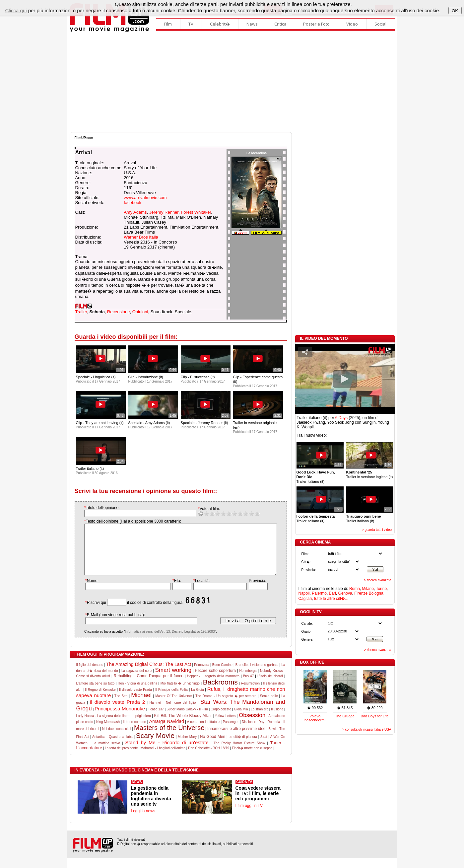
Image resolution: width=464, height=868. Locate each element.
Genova (345, 593)
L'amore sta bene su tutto (96, 693)
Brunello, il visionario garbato (257, 675)
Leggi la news (143, 821)
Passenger (231, 732)
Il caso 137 (156, 719)
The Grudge (345, 716)
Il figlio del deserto (90, 675)
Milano (368, 589)
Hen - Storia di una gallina (137, 693)
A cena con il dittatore (203, 732)
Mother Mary (187, 747)
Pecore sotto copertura (215, 681)
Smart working (173, 680)
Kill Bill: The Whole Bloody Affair (183, 726)
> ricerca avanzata (378, 580)
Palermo (319, 593)
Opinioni (140, 312)
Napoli (304, 593)
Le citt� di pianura (243, 747)
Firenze (361, 593)
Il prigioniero (142, 726)
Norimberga (248, 681)
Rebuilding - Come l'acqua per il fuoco (149, 686)
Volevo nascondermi (315, 718)
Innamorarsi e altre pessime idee (236, 739)
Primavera (202, 675)
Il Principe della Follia (171, 700)
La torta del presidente (121, 758)
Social (380, 24)
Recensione (119, 312)
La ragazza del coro (136, 681)
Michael (141, 705)
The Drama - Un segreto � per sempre (226, 706)
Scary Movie (155, 745)
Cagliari (305, 599)
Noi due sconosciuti (117, 739)
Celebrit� (220, 24)
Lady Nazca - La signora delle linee (103, 726)
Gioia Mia (241, 719)
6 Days (341, 418)
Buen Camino (222, 675)
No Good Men (213, 747)
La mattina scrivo (106, 753)
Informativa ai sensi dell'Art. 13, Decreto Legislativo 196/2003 (163, 642)
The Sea (121, 706)
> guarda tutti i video (377, 530)
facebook (133, 203)
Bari (332, 593)
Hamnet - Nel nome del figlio (173, 713)
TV (191, 24)
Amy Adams (135, 212)
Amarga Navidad (167, 731)
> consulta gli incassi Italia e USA (367, 729)
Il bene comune (135, 732)
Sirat (264, 747)
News (252, 24)
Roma (355, 589)
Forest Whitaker (196, 212)
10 (250, 513)
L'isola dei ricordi (270, 686)
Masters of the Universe (169, 738)
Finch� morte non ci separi (252, 758)
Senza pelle (269, 706)
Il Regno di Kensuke (100, 700)
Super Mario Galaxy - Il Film (187, 719)
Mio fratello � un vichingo (180, 693)
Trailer (81, 312)
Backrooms (220, 692)
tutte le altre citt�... (331, 599)
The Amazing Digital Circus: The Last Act (149, 674)
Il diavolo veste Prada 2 (117, 712)
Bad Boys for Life (375, 716)
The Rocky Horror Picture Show (239, 753)
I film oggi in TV (249, 816)
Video (352, 24)
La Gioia (197, 700)
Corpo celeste (221, 719)
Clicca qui (16, 10)
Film (168, 24)
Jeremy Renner (164, 212)
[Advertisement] (232, 82)
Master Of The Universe (173, 706)
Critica (280, 24)
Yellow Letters (225, 726)
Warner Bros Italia (141, 237)
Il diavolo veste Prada (135, 700)
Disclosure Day (253, 732)
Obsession (252, 725)
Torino (381, 589)
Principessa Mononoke (120, 719)
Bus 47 (248, 686)
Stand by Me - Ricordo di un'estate (167, 752)
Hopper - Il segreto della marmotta (213, 686)
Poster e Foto (316, 24)
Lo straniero (260, 719)
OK (455, 11)
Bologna (376, 593)
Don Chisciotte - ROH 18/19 (209, 758)
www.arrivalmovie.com (145, 198)
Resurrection (250, 693)
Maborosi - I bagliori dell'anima (163, 758)
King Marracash (108, 732)
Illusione (277, 719)
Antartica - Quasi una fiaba (112, 747)
